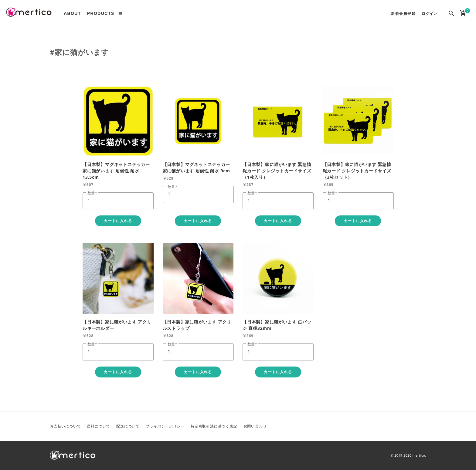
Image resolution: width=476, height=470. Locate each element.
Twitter (392, 426)
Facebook (406, 426)
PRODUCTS (101, 13)
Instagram (421, 426)
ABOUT (72, 13)
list (120, 13)
